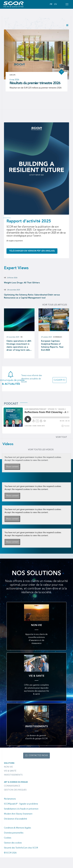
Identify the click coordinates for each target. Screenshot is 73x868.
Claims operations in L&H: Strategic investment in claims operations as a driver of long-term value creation (19, 346)
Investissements (13, 775)
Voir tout (61, 437)
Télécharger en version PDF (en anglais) (32, 251)
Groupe (13, 75)
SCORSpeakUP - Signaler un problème (21, 804)
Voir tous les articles (55, 305)
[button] (67, 25)
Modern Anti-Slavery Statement (18, 814)
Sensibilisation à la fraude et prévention (21, 809)
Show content (12, 467)
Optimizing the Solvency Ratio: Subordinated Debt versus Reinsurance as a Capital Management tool (32, 296)
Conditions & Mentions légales (17, 828)
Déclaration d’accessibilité (16, 819)
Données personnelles (14, 833)
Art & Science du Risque (16, 782)
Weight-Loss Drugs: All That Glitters (22, 283)
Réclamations (10, 799)
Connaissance (12, 786)
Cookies (8, 838)
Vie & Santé (10, 771)
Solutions (9, 763)
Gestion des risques (15, 790)
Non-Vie (8, 767)
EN (55, 4)
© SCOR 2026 (10, 853)
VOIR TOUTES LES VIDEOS (41, 450)
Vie (5, 278)
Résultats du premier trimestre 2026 (35, 83)
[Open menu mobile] (67, 4)
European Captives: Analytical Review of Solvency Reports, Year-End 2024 (53, 346)
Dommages (58, 337)
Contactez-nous (38, 756)
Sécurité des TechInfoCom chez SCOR (21, 848)
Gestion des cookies (13, 843)
